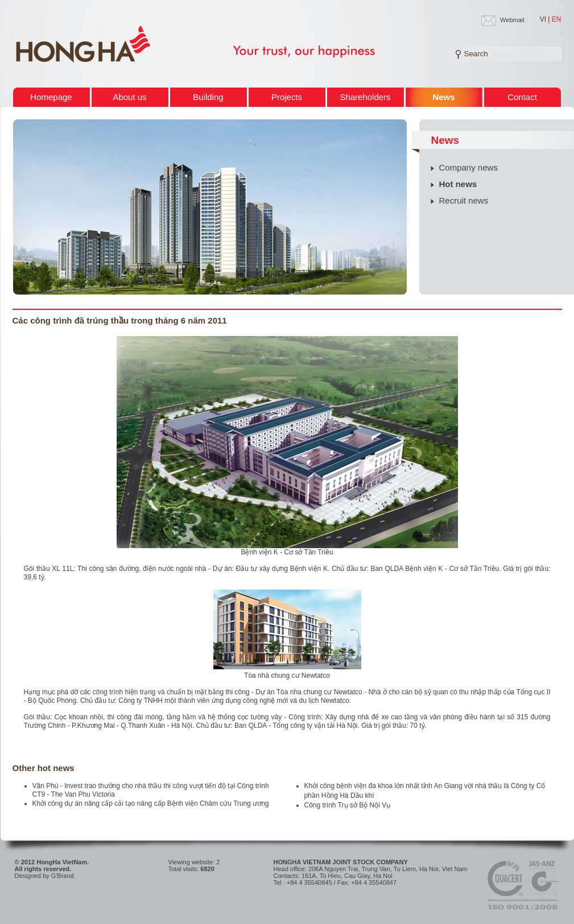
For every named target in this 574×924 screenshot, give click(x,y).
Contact (522, 97)
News (443, 97)
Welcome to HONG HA (83, 44)
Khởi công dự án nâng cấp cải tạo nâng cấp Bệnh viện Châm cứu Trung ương (151, 803)
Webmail (512, 20)
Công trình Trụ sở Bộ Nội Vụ (348, 805)
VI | (545, 19)
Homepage (51, 97)
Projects (287, 97)
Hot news (458, 184)
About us (129, 97)
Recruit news (464, 200)
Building (208, 97)
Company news (468, 167)
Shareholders (365, 97)
